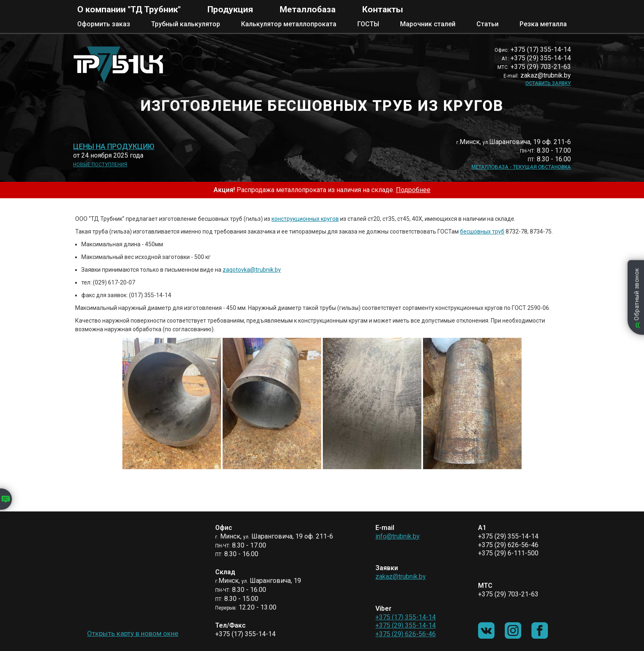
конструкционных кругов (305, 219)
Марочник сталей (428, 24)
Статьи (488, 24)
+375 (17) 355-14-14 (406, 617)
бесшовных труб (482, 232)
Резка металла (543, 24)
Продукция (230, 9)
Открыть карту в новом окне (133, 633)
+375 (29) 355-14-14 (406, 625)
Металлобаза (308, 9)
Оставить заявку (548, 83)
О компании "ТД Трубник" (129, 9)
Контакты (383, 9)
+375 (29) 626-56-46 (406, 634)
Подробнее (413, 190)
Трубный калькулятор (186, 24)
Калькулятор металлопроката (289, 24)
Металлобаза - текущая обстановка (521, 167)
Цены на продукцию (114, 147)
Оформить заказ (104, 24)
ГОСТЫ (368, 24)
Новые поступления (100, 165)
